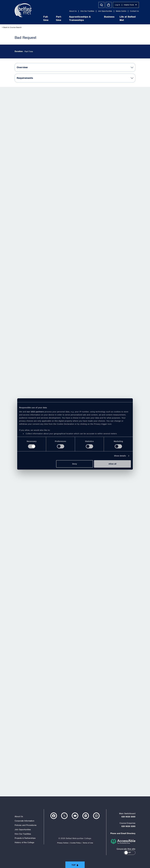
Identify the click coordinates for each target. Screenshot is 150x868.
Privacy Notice (63, 843)
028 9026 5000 (128, 817)
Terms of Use (88, 843)
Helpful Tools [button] (125, 5)
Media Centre (116, 11)
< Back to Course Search (12, 27)
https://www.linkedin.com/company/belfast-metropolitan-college (86, 816)
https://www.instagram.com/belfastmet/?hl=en (96, 816)
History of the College (24, 843)
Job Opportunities (100, 11)
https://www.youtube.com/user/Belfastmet (75, 816)
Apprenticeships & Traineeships (74, 18)
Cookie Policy (75, 843)
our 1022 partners (35, 412)
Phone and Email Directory (123, 833)
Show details (120, 456)
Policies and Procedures (26, 825)
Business (104, 17)
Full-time (41, 18)
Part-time (53, 18)
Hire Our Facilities (82, 11)
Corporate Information (24, 821)
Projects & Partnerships (25, 838)
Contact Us (129, 11)
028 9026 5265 (128, 826)
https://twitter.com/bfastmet (64, 816)
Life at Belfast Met (122, 18)
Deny (75, 464)
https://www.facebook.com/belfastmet (54, 816)
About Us (68, 11)
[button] (130, 853)
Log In (112, 5)
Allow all (112, 464)
